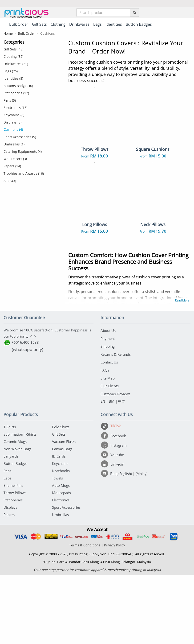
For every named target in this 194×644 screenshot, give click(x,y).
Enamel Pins (13, 554)
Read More (182, 375)
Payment (108, 412)
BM (112, 470)
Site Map (108, 448)
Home (8, 34)
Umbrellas (60, 583)
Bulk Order (26, 34)
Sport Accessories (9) (20, 138)
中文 (122, 470)
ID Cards (59, 525)
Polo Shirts (61, 496)
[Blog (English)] (117, 542)
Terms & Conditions (85, 614)
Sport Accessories (66, 576)
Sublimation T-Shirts (20, 503)
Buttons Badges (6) (18, 87)
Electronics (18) (15, 109)
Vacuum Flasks (64, 510)
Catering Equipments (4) (23, 152)
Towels (57, 547)
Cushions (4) (13, 130)
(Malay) (141, 542)
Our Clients (110, 455)
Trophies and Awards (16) (24, 174)
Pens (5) (10, 101)
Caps (7, 547)
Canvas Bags (62, 518)
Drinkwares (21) (16, 65)
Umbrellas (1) (14, 145)
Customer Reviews (115, 463)
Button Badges (15, 532)
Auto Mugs (61, 554)
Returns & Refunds (116, 426)
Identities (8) (13, 79)
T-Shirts (10, 496)
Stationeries (13, 569)
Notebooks (61, 540)
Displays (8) (12, 123)
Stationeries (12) (16, 94)
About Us (108, 404)
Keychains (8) (14, 116)
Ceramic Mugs (15, 510)
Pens (7, 540)
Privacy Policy (115, 614)
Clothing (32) (13, 57)
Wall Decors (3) (15, 160)
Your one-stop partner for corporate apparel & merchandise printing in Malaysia (97, 638)
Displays (10, 576)
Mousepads (61, 561)
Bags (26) (11, 72)
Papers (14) (12, 167)
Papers (9, 583)
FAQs (105, 441)
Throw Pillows (15, 561)
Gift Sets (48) (13, 50)
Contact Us (109, 433)
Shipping (108, 419)
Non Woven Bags (17, 518)
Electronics (61, 569)
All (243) (10, 182)
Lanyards (11, 525)
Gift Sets (59, 503)
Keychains (60, 532)
